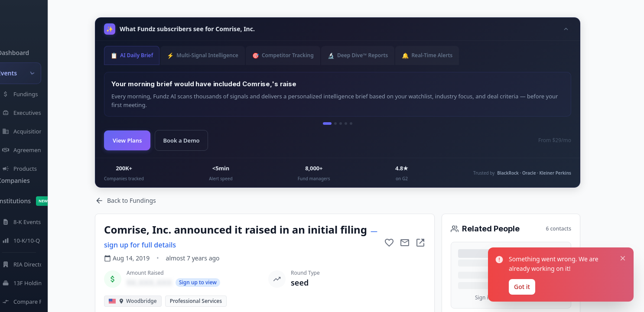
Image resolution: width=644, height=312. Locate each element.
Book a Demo (181, 140)
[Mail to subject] (405, 243)
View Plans (127, 140)
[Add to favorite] (389, 243)
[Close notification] (623, 258)
